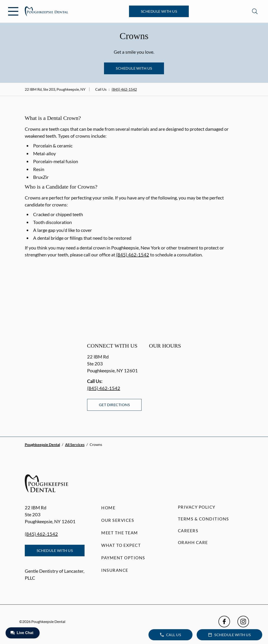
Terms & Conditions (203, 519)
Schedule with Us (159, 11)
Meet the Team (120, 533)
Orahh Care (193, 542)
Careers (188, 531)
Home (108, 508)
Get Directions (114, 405)
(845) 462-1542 (124, 89)
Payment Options (123, 558)
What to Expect (121, 545)
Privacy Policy (197, 507)
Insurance (115, 570)
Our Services (118, 520)
